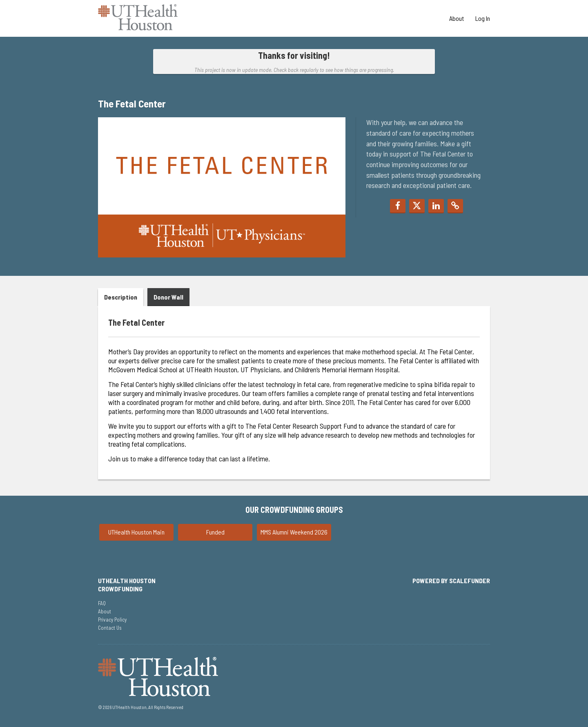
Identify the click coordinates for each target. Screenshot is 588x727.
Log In (483, 18)
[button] (398, 206)
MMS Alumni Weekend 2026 (294, 532)
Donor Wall (168, 297)
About (457, 18)
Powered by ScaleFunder (451, 580)
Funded (215, 532)
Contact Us (110, 628)
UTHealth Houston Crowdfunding (127, 585)
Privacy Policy (112, 620)
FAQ (102, 603)
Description (121, 297)
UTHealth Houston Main (136, 532)
